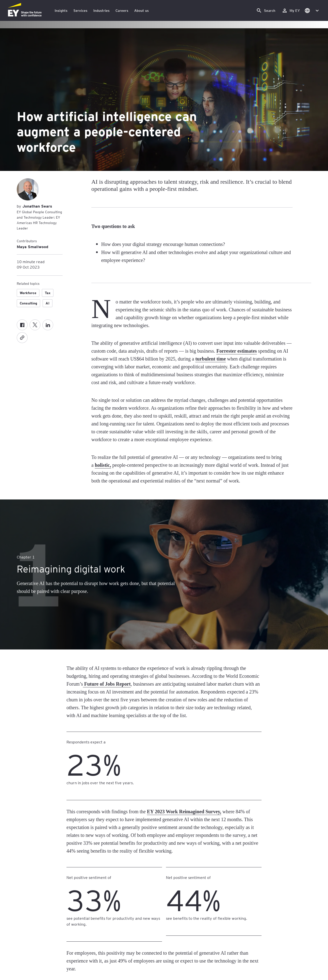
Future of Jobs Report (107, 684)
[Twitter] (35, 325)
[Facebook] (22, 325)
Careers (122, 10)
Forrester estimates (237, 351)
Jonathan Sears (37, 206)
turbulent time (211, 359)
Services (80, 10)
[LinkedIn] (48, 325)
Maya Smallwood (33, 246)
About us (141, 10)
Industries (101, 10)
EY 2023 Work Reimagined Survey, (184, 812)
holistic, (103, 465)
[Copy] (22, 338)
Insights (61, 10)
